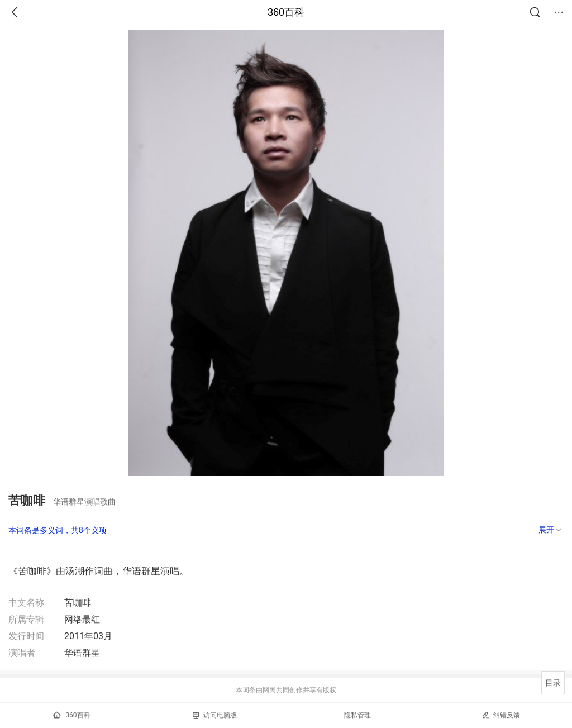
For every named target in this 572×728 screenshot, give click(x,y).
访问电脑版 (215, 715)
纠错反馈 (501, 715)
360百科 (286, 12)
